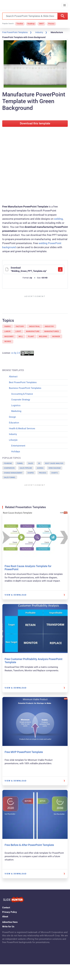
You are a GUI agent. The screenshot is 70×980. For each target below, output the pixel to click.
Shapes (31, 473)
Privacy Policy (10, 912)
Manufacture (33, 331)
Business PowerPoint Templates (25, 388)
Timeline (20, 24)
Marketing (16, 411)
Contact (6, 908)
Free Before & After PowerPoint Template (29, 845)
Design (12, 417)
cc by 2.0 (16, 353)
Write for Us (8, 927)
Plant (31, 337)
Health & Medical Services (22, 428)
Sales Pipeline (26, 468)
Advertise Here (10, 922)
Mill (21, 337)
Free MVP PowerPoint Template (24, 752)
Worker (56, 337)
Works (8, 341)
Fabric (8, 326)
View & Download (16, 595)
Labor (7, 331)
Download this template (35, 123)
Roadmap (31, 24)
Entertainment (18, 446)
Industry (39, 32)
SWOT (41, 24)
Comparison (9, 468)
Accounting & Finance (22, 394)
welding (58, 219)
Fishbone (8, 463)
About (5, 917)
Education (14, 423)
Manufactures (52, 331)
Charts (55, 473)
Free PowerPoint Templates (15, 32)
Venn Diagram (55, 468)
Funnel (20, 463)
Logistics (16, 405)
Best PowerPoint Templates (23, 382)
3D (39, 463)
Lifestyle (13, 440)
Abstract (13, 377)
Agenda (40, 468)
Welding (43, 337)
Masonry (9, 337)
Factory (20, 326)
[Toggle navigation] (65, 5)
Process (51, 24)
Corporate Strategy (21, 400)
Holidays (16, 452)
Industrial (35, 326)
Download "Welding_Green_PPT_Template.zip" (34, 269)
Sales (31, 463)
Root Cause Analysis (54, 463)
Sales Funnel (10, 478)
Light (18, 331)
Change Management (13, 473)
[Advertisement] (35, 165)
